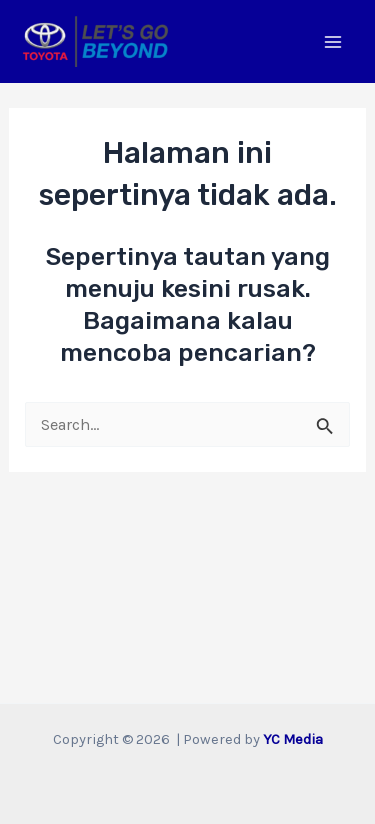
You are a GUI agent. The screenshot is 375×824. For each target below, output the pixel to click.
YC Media (293, 739)
